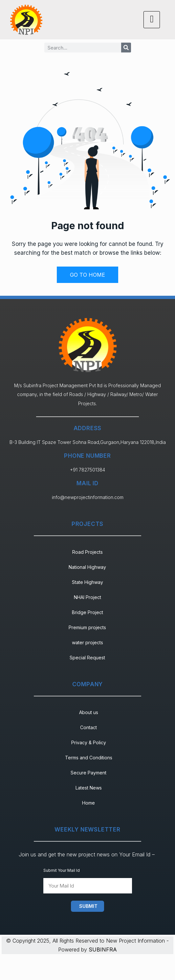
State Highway (87, 582)
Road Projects (87, 552)
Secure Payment (88, 773)
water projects (87, 642)
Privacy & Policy (89, 742)
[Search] (126, 48)
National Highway (87, 567)
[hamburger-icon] (152, 20)
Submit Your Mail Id (62, 870)
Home (88, 803)
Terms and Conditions (89, 758)
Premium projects (87, 627)
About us (89, 712)
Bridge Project (87, 612)
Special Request (87, 658)
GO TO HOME (87, 275)
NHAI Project (87, 597)
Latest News (89, 788)
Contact (88, 727)
